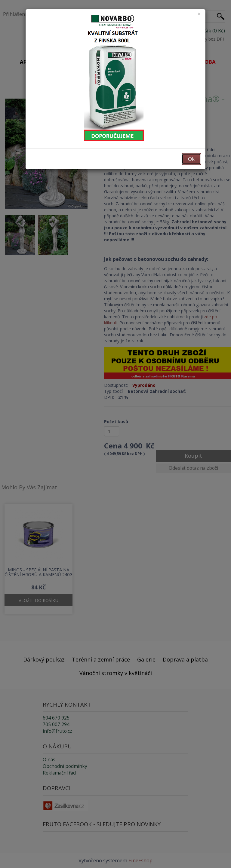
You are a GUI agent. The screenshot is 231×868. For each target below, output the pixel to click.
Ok (191, 159)
